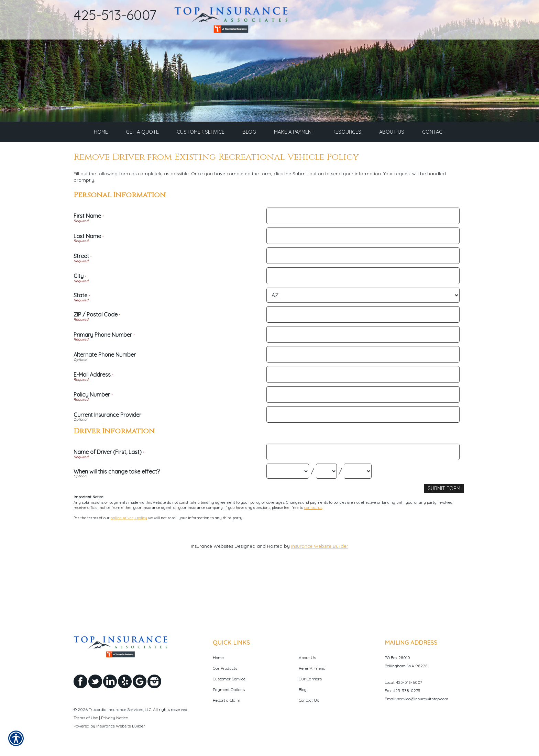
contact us (313, 558)
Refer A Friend (312, 668)
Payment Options (229, 690)
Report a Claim (227, 700)
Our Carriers (310, 679)
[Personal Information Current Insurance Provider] (363, 465)
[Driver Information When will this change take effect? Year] (358, 522)
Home (218, 658)
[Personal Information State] (363, 346)
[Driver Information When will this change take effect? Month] (288, 522)
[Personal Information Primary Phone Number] (363, 385)
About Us (307, 658)
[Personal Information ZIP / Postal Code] (363, 365)
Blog (303, 690)
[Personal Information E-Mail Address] (363, 425)
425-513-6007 (115, 15)
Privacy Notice (114, 718)
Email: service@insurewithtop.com (416, 699)
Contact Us (309, 700)
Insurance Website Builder (320, 597)
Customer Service (229, 679)
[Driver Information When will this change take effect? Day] (326, 522)
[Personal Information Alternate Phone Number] (363, 405)
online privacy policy (129, 568)
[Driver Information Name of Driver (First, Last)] (363, 503)
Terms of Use (86, 718)
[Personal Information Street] (363, 307)
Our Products (225, 668)
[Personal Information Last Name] (363, 287)
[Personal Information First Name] (363, 267)
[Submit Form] (445, 539)
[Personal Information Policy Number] (363, 445)
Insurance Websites (212, 597)
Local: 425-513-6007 (403, 682)
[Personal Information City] (363, 326)
